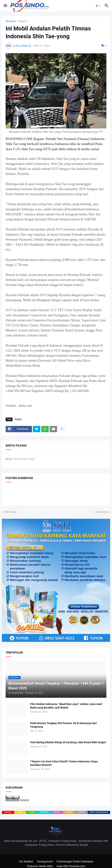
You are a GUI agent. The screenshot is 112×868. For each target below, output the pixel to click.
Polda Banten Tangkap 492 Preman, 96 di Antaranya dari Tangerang (63, 725)
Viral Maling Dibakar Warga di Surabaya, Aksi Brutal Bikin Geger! (68, 742)
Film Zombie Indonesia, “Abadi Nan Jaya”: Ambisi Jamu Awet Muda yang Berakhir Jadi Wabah (66, 706)
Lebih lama (102, 512)
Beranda (11, 21)
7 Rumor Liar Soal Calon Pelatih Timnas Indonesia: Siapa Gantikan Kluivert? (64, 763)
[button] (5, 6)
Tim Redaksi (26, 862)
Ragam (23, 21)
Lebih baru (10, 512)
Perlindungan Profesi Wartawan (75, 862)
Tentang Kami (45, 862)
